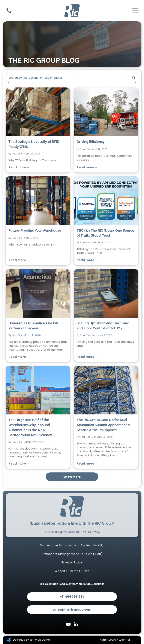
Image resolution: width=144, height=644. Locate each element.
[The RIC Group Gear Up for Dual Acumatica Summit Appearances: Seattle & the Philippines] (106, 390)
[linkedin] (76, 625)
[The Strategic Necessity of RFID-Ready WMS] (38, 112)
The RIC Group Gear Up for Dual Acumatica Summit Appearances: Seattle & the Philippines (103, 425)
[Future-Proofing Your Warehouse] (38, 201)
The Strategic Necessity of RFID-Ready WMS (35, 144)
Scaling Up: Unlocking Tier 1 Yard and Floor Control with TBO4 (103, 326)
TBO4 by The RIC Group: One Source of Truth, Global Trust (105, 233)
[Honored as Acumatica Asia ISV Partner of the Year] (38, 293)
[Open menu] (135, 11)
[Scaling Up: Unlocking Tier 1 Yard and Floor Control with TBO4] (106, 293)
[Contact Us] (9, 13)
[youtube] (68, 625)
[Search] (72, 78)
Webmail (124, 640)
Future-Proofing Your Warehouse (35, 230)
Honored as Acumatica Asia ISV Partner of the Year (33, 326)
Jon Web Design (40, 640)
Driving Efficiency (91, 142)
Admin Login (108, 640)
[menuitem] (72, 545)
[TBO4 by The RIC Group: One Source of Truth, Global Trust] (106, 201)
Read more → (19, 167)
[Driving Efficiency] (106, 112)
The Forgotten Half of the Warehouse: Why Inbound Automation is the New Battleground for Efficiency (30, 427)
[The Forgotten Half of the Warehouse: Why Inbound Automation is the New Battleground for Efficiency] (38, 390)
